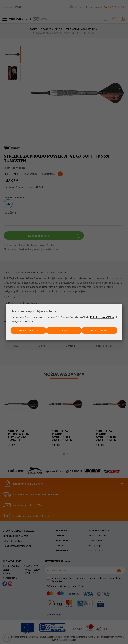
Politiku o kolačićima (102, 317)
